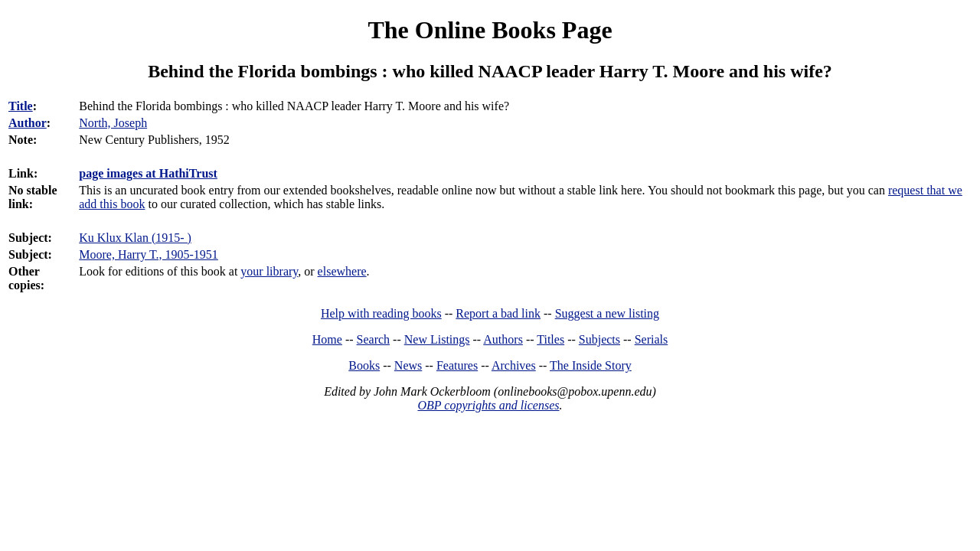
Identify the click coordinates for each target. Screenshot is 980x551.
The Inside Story (591, 365)
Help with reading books (381, 313)
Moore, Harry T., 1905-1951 (149, 254)
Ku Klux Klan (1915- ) (135, 238)
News (408, 365)
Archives (514, 365)
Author (28, 123)
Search (374, 339)
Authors (503, 339)
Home (327, 339)
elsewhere (342, 271)
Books (364, 365)
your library (269, 271)
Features (457, 365)
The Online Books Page (490, 30)
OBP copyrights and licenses (488, 405)
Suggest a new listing (607, 313)
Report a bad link (498, 313)
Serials (652, 339)
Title (21, 106)
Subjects (599, 339)
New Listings (437, 339)
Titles (550, 339)
